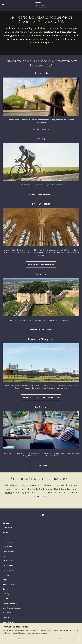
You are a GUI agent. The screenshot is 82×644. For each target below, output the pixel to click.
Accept (61, 639)
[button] (7, 5)
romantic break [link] (8, 622)
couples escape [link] (8, 584)
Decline (21, 639)
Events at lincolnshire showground (41, 397)
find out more (41, 465)
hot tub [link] (5, 598)
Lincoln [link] (5, 537)
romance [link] (6, 617)
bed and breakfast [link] (9, 570)
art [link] (4, 556)
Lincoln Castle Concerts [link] (11, 542)
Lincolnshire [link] (7, 547)
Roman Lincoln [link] (8, 551)
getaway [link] (6, 594)
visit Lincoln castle (41, 129)
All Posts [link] (6, 523)
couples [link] (5, 580)
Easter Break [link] (7, 528)
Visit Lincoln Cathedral (41, 264)
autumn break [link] (8, 561)
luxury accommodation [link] (11, 603)
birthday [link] (6, 575)
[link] (41, 5)
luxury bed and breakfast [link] (12, 608)
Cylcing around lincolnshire (41, 194)
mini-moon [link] (7, 613)
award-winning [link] (8, 565)
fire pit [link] (5, 589)
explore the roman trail (41, 330)
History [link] (5, 532)
